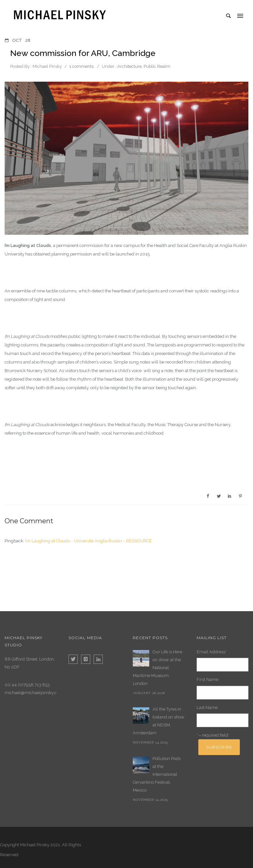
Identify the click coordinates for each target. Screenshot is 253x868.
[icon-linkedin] (98, 659)
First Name (208, 679)
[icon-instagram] (87, 659)
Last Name (207, 707)
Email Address (212, 652)
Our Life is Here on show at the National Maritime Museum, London (157, 668)
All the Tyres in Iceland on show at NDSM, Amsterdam (159, 721)
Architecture (129, 66)
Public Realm (157, 66)
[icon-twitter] (75, 659)
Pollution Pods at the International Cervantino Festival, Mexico (157, 774)
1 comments (81, 66)
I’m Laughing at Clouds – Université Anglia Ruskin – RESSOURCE (88, 541)
